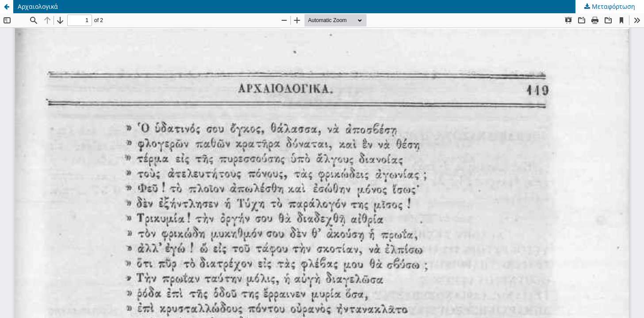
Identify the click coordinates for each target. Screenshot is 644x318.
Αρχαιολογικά (38, 6)
